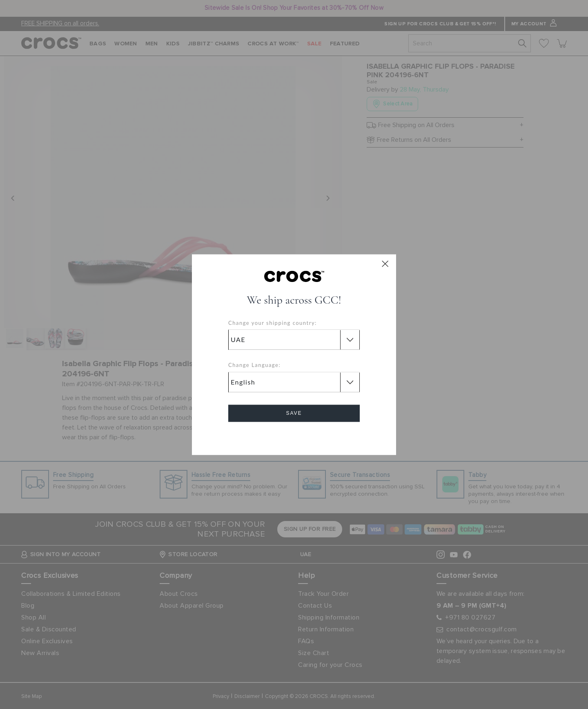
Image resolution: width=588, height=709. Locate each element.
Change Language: (254, 365)
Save (294, 413)
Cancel (294, 436)
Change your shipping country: (273, 323)
